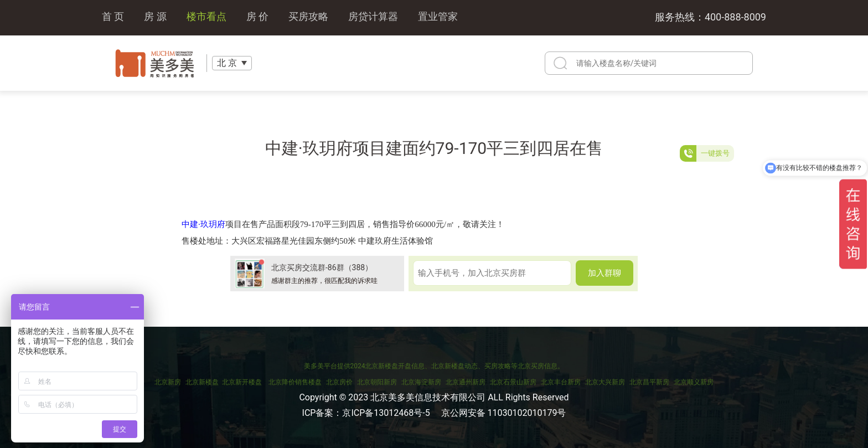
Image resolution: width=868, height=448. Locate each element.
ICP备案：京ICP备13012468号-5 (366, 413)
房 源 (155, 17)
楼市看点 (206, 17)
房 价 (257, 17)
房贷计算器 (373, 17)
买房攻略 (308, 17)
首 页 (113, 17)
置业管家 (438, 17)
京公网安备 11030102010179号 (504, 413)
